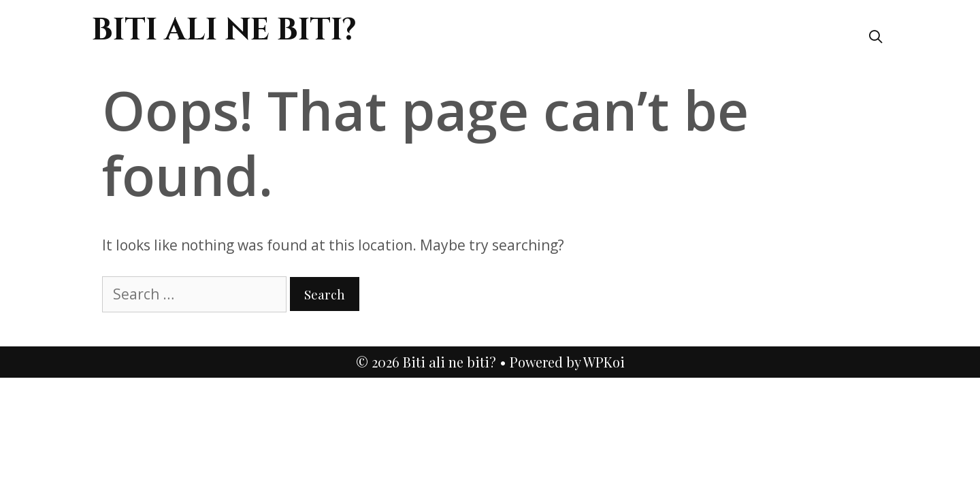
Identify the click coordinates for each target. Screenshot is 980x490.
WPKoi (604, 362)
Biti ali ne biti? (224, 30)
